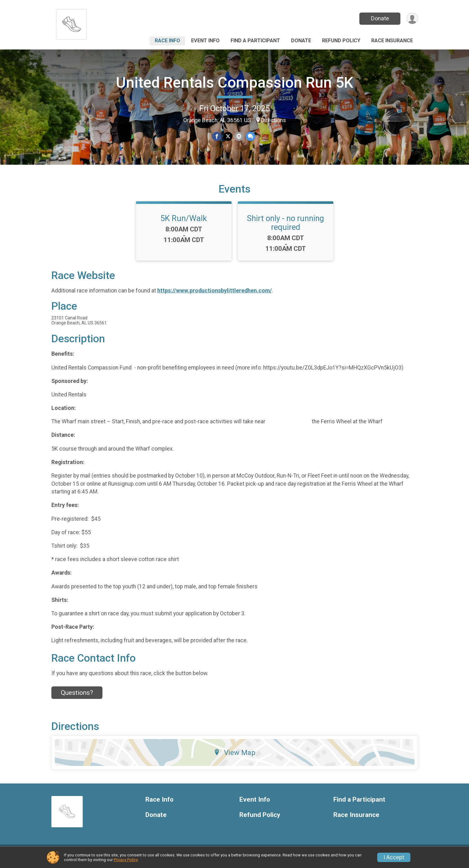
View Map (234, 757)
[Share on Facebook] (217, 136)
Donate (379, 18)
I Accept (394, 857)
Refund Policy (341, 41)
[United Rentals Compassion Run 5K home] (71, 23)
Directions (274, 120)
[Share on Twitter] (228, 136)
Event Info (205, 41)
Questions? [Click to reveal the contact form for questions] (77, 696)
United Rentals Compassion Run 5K (235, 83)
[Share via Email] (239, 136)
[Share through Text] (250, 136)
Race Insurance (392, 41)
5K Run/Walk (184, 222)
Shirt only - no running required (285, 226)
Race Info (167, 41)
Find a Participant (255, 41)
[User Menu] (412, 19)
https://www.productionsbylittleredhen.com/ (215, 295)
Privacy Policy (126, 860)
